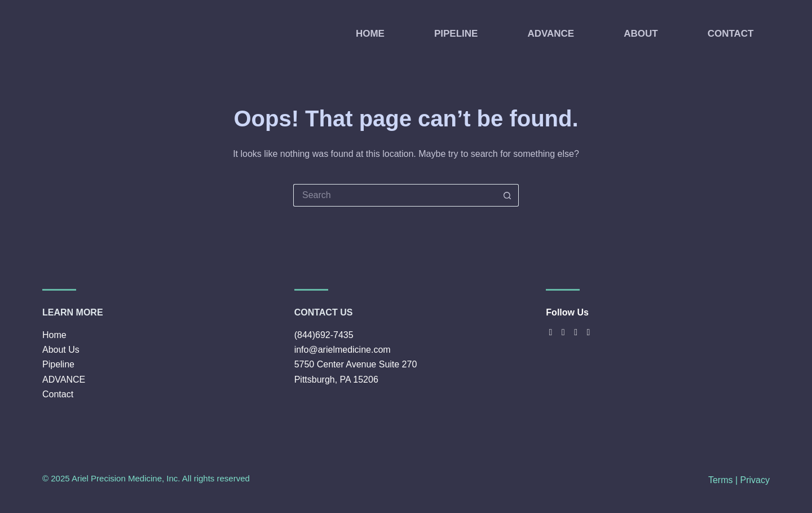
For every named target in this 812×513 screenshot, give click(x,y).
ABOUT (641, 34)
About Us (61, 350)
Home (54, 335)
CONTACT (731, 34)
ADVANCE (551, 34)
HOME (370, 34)
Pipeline (58, 364)
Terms (721, 480)
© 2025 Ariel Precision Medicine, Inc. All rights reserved (146, 478)
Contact (58, 394)
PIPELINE (456, 34)
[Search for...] (395, 195)
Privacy (755, 480)
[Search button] (507, 195)
